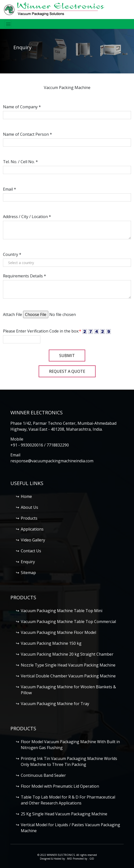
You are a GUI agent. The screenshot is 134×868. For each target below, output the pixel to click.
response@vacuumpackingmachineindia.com (52, 461)
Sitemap (28, 573)
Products (29, 518)
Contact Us (31, 551)
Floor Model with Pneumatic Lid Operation (60, 786)
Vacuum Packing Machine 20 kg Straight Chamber (67, 654)
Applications (32, 529)
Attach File (13, 314)
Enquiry (28, 562)
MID (70, 859)
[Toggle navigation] (8, 24)
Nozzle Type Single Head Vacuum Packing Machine (68, 665)
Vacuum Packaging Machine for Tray (55, 704)
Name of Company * (22, 107)
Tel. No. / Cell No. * (20, 162)
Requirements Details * (25, 276)
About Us (29, 507)
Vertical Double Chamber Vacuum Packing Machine (68, 676)
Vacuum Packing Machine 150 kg (51, 643)
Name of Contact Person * (27, 134)
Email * (10, 189)
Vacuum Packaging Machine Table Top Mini (62, 611)
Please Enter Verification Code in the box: (42, 331)
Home (26, 496)
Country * (12, 254)
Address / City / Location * (27, 217)
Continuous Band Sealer (43, 775)
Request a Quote (67, 371)
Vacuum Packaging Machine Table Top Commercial (68, 622)
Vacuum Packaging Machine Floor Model (58, 632)
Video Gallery (33, 540)
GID (92, 859)
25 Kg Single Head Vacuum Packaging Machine (64, 814)
